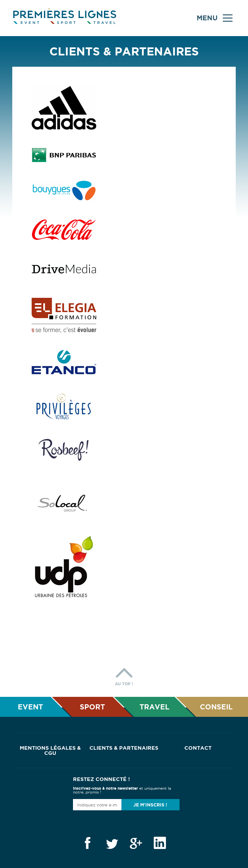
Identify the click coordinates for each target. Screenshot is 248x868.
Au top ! (124, 675)
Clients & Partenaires (124, 748)
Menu (215, 18)
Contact (198, 748)
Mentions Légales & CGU (50, 750)
